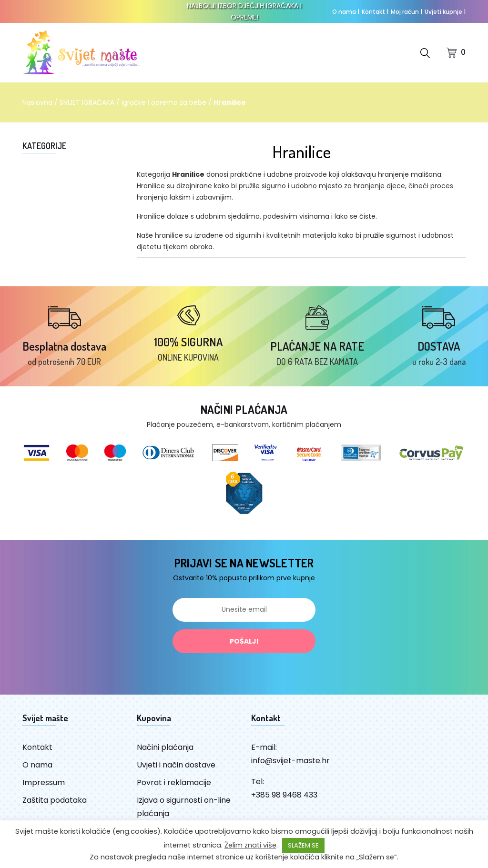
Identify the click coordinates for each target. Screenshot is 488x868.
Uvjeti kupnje (445, 12)
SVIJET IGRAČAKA (87, 102)
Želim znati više (250, 845)
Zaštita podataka (55, 800)
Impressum (44, 782)
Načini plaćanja (165, 747)
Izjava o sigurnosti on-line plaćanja (184, 807)
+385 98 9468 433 (284, 795)
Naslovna (37, 102)
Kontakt (375, 12)
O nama (346, 12)
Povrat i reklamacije (174, 782)
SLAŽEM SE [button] (303, 845)
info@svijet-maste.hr (290, 761)
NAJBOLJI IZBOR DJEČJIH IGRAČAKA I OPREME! (244, 11)
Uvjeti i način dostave (176, 765)
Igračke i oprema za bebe (164, 102)
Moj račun (407, 12)
